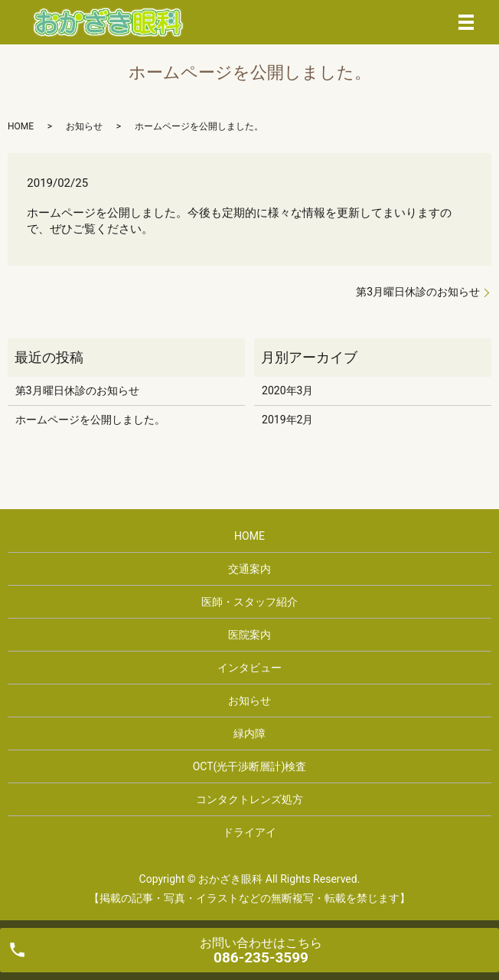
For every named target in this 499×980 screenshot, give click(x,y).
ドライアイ (249, 832)
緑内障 (249, 733)
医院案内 (249, 635)
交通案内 (249, 569)
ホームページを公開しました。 (90, 420)
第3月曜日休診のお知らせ (418, 292)
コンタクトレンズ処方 (249, 799)
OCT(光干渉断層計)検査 (250, 766)
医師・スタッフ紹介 (249, 602)
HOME (21, 126)
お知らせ (84, 126)
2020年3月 (287, 390)
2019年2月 (287, 420)
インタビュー (249, 668)
